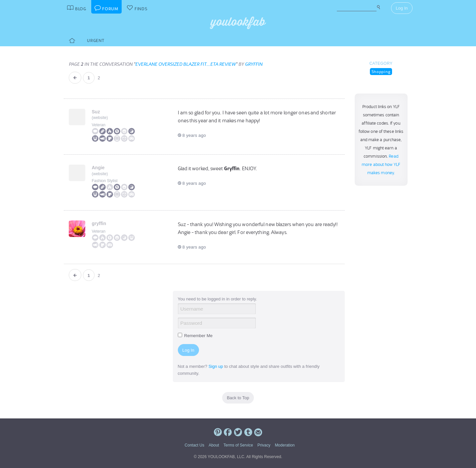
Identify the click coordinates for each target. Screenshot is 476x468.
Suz (96, 112)
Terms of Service (238, 445)
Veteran (99, 125)
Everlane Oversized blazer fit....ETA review (185, 64)
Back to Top (238, 398)
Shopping (381, 72)
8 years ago (192, 135)
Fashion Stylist (105, 181)
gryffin (254, 64)
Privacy (264, 445)
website (100, 118)
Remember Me (195, 336)
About (214, 445)
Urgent (96, 40)
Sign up (216, 366)
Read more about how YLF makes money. (381, 165)
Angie (98, 168)
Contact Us (195, 445)
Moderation (285, 445)
